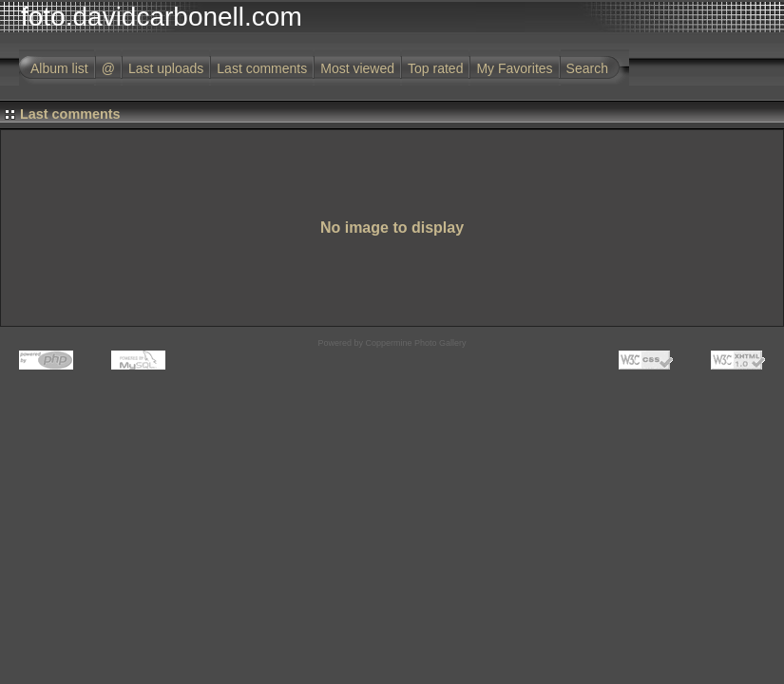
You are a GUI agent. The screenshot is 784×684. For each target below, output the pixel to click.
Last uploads (166, 68)
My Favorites (514, 68)
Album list (59, 68)
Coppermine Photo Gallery (415, 343)
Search (587, 68)
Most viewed (357, 68)
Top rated (435, 68)
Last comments (262, 68)
